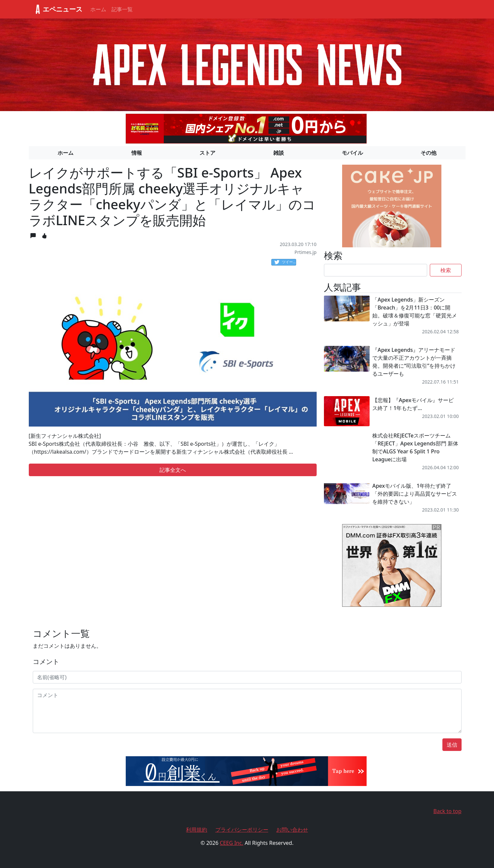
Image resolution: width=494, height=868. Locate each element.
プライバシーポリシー (242, 830)
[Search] (376, 270)
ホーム (98, 9)
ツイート (285, 262)
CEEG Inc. (231, 843)
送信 (452, 745)
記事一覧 (122, 9)
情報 (137, 153)
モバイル (352, 153)
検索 (446, 270)
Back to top (448, 811)
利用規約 (197, 830)
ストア (207, 153)
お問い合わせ (292, 830)
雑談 (279, 153)
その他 (428, 153)
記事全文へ (173, 470)
